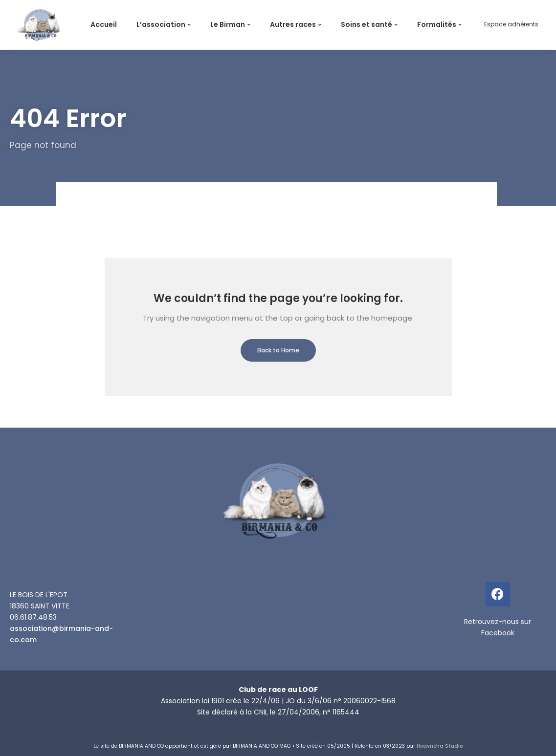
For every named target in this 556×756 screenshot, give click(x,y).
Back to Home (278, 350)
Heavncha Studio (440, 746)
